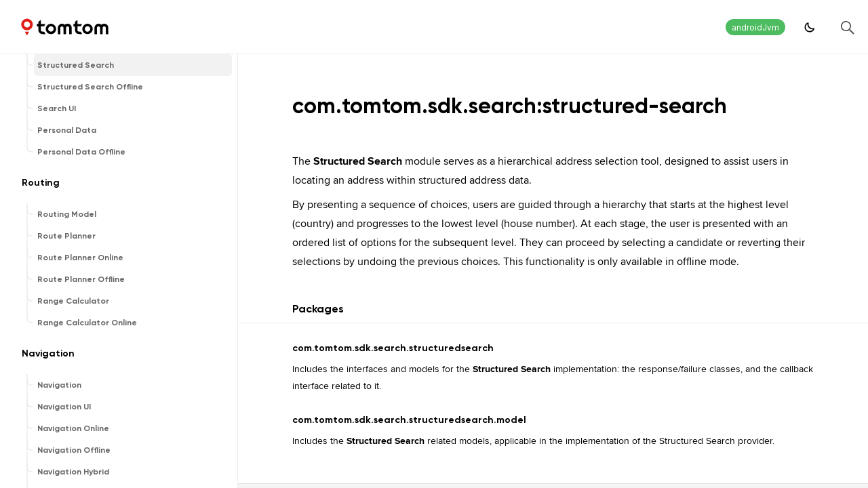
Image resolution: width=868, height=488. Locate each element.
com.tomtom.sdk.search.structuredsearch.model (409, 420)
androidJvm (755, 27)
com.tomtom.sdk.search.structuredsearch (393, 348)
